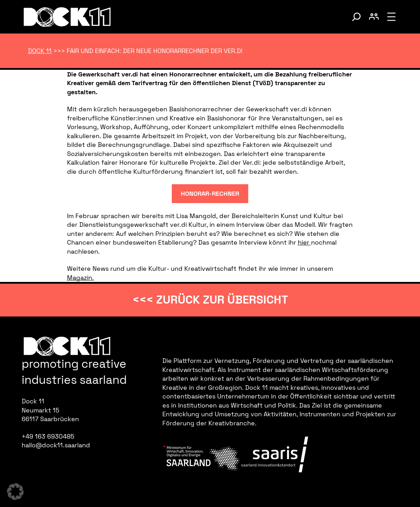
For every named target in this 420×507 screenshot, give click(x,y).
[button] (15, 492)
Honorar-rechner (210, 193)
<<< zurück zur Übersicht (210, 300)
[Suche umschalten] (356, 17)
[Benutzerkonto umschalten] (374, 17)
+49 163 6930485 (48, 436)
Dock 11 (40, 51)
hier (304, 242)
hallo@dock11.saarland (56, 445)
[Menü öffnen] (391, 17)
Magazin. (80, 278)
